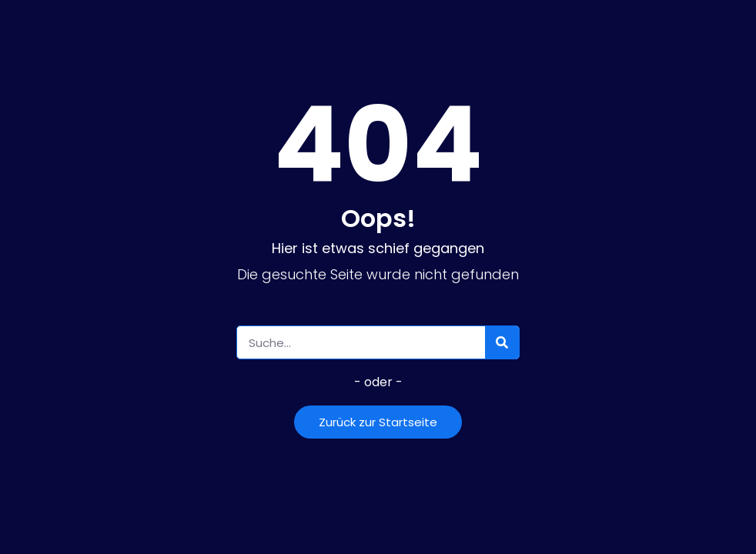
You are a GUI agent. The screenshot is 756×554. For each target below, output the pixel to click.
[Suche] (502, 342)
